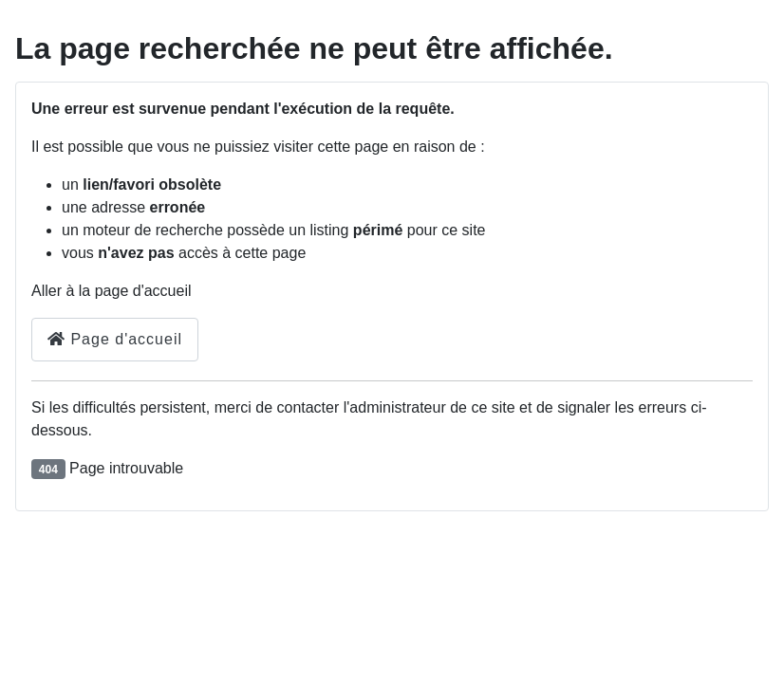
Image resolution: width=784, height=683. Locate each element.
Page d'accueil (115, 339)
